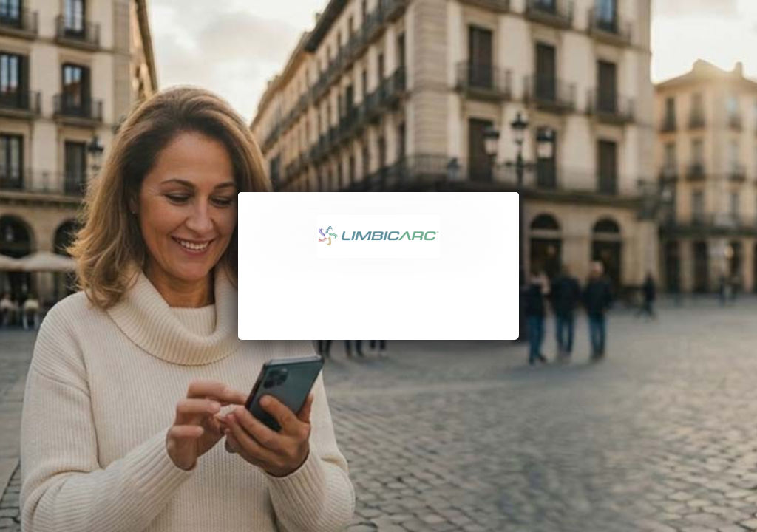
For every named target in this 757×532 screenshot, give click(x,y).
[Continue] (378, 356)
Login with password (378, 306)
